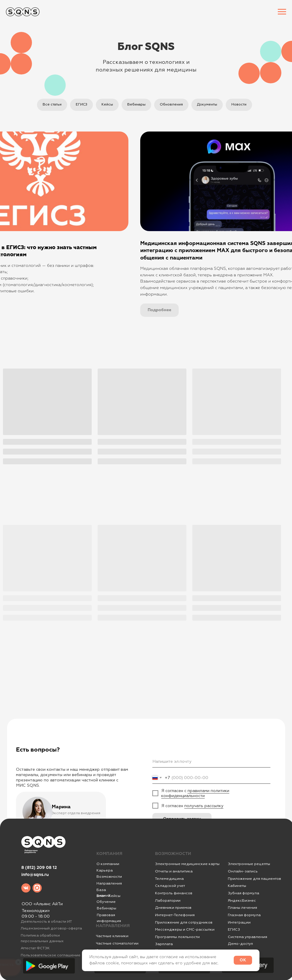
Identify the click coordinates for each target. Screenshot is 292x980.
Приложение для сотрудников (184, 922)
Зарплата (164, 944)
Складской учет (170, 886)
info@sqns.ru (35, 875)
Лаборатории (168, 901)
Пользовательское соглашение (51, 955)
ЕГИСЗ (82, 104)
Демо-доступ (240, 944)
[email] (211, 762)
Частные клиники (112, 936)
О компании (108, 864)
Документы (207, 104)
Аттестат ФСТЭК (35, 948)
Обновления (171, 104)
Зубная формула (243, 893)
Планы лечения (242, 908)
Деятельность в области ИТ (46, 921)
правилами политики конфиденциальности (195, 793)
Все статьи (52, 104)
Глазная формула (244, 915)
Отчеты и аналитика (174, 871)
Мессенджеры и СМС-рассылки (185, 929)
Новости (239, 104)
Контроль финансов (174, 893)
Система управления (247, 937)
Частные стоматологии (117, 943)
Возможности (109, 877)
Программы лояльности (177, 937)
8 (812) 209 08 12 (39, 868)
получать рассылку (204, 806)
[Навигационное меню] (282, 12)
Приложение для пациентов (254, 879)
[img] (26, 888)
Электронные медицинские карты (187, 864)
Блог (101, 896)
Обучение (106, 902)
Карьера (105, 870)
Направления (109, 883)
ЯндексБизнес (242, 901)
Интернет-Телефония (175, 915)
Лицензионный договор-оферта (51, 928)
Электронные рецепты (249, 864)
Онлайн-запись (243, 871)
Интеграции (239, 922)
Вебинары (136, 104)
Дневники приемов (173, 908)
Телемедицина (169, 879)
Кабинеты (237, 886)
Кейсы (107, 104)
